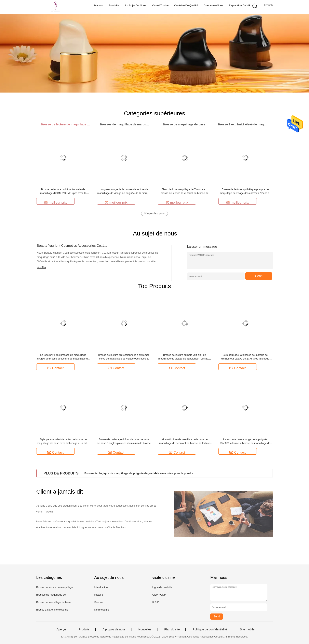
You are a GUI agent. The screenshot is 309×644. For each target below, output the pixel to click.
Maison (99, 5)
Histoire (99, 595)
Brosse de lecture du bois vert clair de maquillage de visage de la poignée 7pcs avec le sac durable (185, 359)
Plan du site (172, 629)
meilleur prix (55, 202)
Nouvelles (145, 629)
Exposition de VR (239, 5)
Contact (55, 368)
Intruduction (101, 587)
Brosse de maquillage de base (54, 602)
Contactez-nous (214, 5)
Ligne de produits (162, 587)
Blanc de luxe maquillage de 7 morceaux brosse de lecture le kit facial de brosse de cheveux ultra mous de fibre (185, 193)
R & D (156, 602)
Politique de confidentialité (210, 629)
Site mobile (247, 629)
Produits (114, 5)
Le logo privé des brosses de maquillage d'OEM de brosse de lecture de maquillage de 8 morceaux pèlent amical (63, 359)
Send (259, 276)
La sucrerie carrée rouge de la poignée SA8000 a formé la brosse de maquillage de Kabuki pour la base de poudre (245, 443)
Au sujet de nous (135, 5)
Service (98, 602)
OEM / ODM (159, 595)
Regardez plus (154, 213)
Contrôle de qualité (186, 5)
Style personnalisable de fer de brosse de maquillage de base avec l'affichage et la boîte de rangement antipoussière (63, 443)
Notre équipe (101, 610)
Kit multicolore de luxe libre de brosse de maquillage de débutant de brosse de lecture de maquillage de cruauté (185, 443)
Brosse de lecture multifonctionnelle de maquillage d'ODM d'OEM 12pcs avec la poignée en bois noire (63, 193)
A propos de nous (114, 629)
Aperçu (61, 629)
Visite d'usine (160, 5)
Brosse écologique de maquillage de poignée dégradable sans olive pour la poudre (139, 473)
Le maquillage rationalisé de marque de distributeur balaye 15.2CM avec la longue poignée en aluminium (245, 359)
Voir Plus (41, 267)
